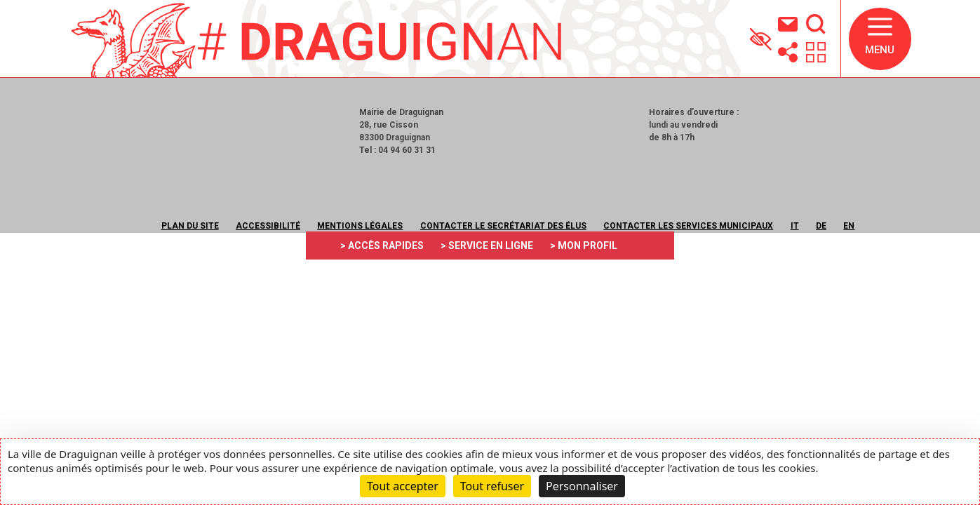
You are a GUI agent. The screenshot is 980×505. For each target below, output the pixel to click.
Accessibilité (268, 226)
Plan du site (190, 226)
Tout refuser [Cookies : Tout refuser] (492, 486)
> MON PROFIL (584, 245)
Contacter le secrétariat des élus (503, 226)
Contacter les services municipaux (688, 226)
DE (821, 226)
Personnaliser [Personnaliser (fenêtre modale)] (582, 486)
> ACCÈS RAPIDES (382, 245)
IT (795, 226)
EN (849, 226)
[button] (880, 39)
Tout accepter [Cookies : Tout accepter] (403, 486)
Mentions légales (360, 226)
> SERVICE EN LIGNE (487, 245)
